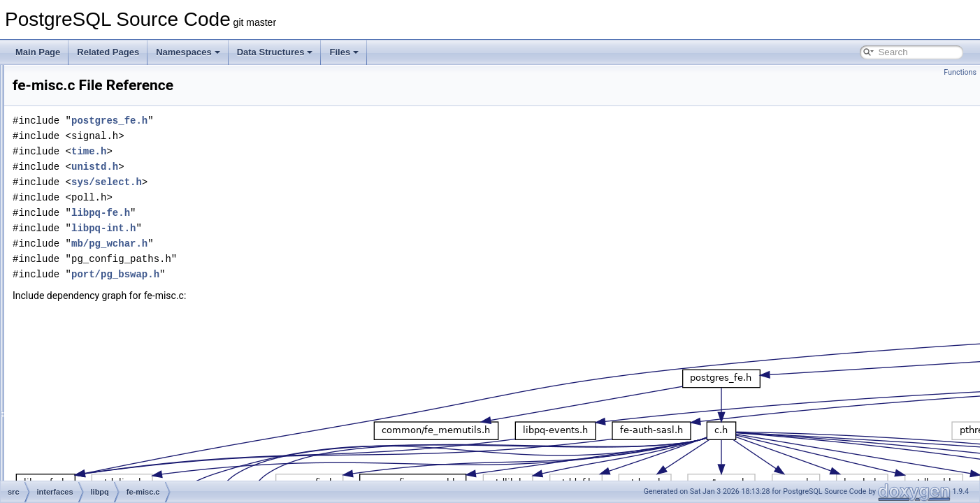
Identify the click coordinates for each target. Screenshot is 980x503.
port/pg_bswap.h (290, 274)
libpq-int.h (98, 479)
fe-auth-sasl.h (105, 126)
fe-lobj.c (94, 264)
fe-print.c (96, 295)
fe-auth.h (96, 172)
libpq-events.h (106, 449)
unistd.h (269, 167)
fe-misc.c (96, 279)
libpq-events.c (106, 433)
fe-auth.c (96, 156)
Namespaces (188, 52)
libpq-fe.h (97, 464)
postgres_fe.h (284, 121)
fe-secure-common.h (118, 341)
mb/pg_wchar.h (284, 243)
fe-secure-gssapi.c (114, 356)
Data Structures (275, 52)
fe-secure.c (100, 387)
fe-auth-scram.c (109, 141)
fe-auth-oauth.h (108, 110)
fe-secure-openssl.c (116, 372)
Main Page (38, 52)
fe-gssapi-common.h (118, 249)
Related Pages (108, 52)
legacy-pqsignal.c (112, 418)
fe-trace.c (97, 402)
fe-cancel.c (100, 187)
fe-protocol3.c (105, 310)
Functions (960, 72)
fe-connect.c (102, 203)
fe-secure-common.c (118, 326)
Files (344, 52)
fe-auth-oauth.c (108, 95)
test (86, 80)
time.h (264, 151)
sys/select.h (281, 182)
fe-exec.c (97, 218)
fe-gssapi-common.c (117, 233)
